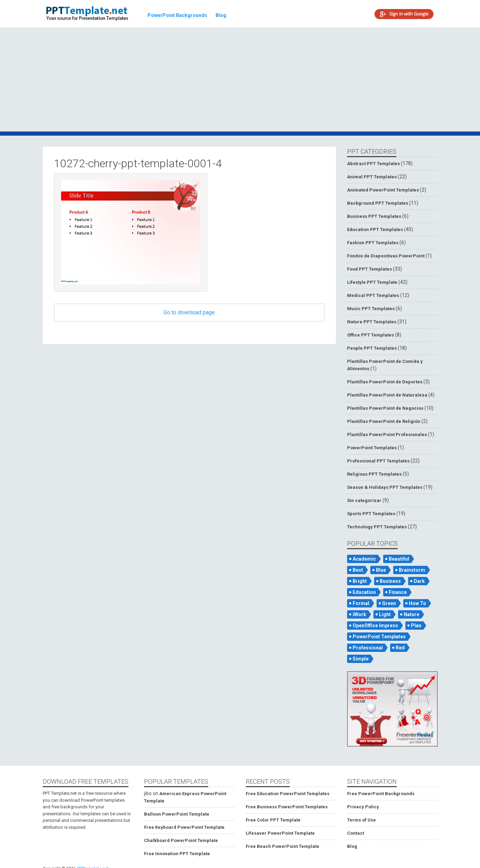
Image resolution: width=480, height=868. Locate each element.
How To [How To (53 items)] (418, 603)
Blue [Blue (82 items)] (381, 570)
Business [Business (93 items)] (390, 581)
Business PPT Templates (374, 216)
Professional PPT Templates (378, 461)
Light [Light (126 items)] (385, 614)
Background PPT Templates (378, 203)
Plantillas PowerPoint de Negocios (385, 408)
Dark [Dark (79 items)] (419, 581)
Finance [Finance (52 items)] (398, 592)
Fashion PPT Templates (373, 243)
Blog (221, 15)
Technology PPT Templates (377, 527)
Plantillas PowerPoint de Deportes (385, 382)
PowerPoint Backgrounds (177, 15)
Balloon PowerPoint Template (177, 814)
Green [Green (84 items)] (389, 603)
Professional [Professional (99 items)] (368, 648)
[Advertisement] (240, 80)
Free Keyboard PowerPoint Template (184, 827)
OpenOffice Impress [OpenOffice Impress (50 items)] (375, 626)
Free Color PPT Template (273, 820)
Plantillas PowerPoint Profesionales (387, 435)
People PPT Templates (372, 348)
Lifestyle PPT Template (372, 282)
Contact (356, 833)
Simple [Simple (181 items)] (361, 659)
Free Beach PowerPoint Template (283, 846)
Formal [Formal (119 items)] (361, 603)
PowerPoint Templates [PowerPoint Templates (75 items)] (379, 637)
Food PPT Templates (369, 269)
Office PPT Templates (370, 335)
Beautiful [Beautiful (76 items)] (399, 559)
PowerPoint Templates (372, 448)
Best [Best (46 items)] (358, 570)
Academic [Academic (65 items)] (364, 559)
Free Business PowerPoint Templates (287, 807)
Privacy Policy (363, 807)
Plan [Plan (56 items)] (416, 626)
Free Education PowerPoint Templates (288, 794)
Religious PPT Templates (374, 474)
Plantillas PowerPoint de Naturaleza (387, 395)
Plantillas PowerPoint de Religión (384, 421)
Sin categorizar (364, 500)
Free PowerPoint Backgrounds (381, 794)
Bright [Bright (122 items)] (360, 581)
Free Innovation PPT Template (177, 854)
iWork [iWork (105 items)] (359, 614)
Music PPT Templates (371, 309)
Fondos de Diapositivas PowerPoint (386, 256)
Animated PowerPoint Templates (383, 190)
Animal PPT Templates (372, 177)
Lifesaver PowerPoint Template (280, 833)
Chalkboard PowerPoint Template (181, 840)
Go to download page (189, 312)
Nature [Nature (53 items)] (411, 614)
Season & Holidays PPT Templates (385, 487)
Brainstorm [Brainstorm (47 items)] (412, 570)
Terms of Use (361, 820)
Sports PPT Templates (371, 514)
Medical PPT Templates (373, 295)
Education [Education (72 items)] (364, 592)
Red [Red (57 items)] (400, 648)
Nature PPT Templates (372, 322)
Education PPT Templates (375, 229)
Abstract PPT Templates (373, 164)
